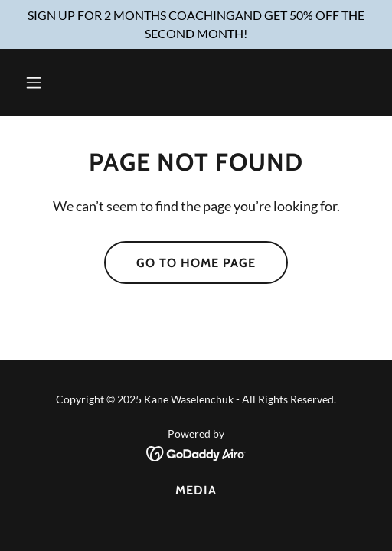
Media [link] (196, 490)
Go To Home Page (196, 263)
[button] (59, 83)
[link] (196, 452)
